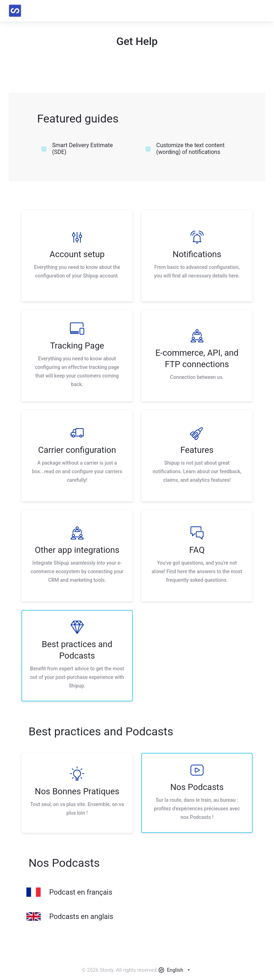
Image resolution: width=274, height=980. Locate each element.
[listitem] (77, 256)
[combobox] (175, 970)
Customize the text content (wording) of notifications (185, 149)
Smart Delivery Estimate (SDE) (77, 149)
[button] (261, 11)
